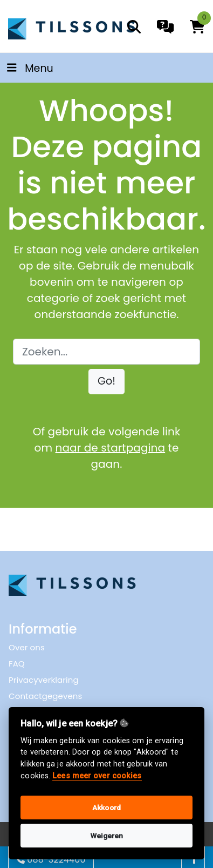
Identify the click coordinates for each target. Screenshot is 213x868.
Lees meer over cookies (97, 776)
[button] (106, 382)
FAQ (17, 664)
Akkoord (106, 808)
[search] (134, 27)
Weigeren (107, 836)
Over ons (27, 647)
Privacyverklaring (44, 680)
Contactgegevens (45, 696)
